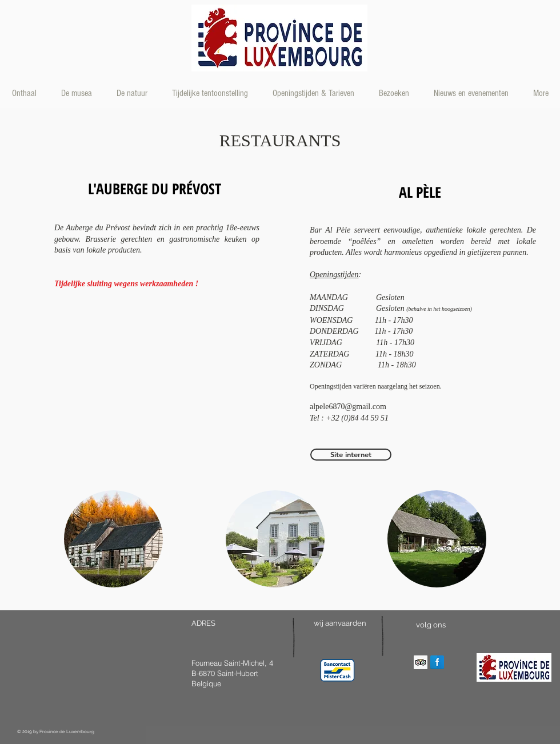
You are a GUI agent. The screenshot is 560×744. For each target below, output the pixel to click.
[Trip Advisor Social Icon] (421, 662)
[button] (113, 539)
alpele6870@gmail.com (348, 407)
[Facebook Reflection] (437, 662)
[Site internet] (351, 455)
